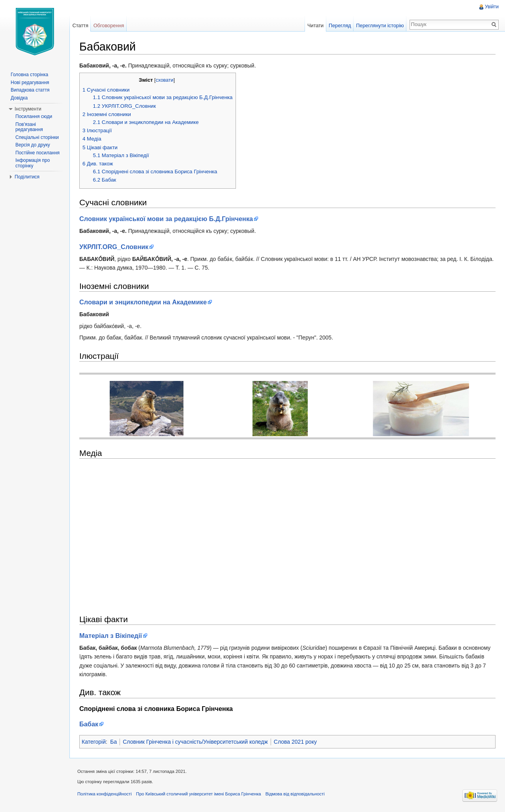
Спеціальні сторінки (37, 137)
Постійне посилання (37, 153)
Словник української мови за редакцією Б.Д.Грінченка (166, 219)
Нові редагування (30, 83)
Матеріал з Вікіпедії (111, 636)
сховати (165, 80)
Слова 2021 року (295, 742)
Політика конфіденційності (105, 794)
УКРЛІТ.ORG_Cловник (114, 247)
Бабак (89, 724)
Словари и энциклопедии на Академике (143, 302)
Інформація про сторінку (33, 163)
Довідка (19, 98)
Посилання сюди (34, 116)
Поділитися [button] (27, 177)
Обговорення (109, 25)
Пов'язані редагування (29, 127)
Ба (113, 742)
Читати (315, 25)
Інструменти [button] (28, 109)
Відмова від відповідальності (295, 794)
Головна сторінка (29, 75)
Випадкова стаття (30, 90)
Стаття (80, 25)
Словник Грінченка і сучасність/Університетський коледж (195, 742)
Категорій (94, 742)
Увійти (492, 7)
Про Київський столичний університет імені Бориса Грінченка (199, 794)
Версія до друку (33, 145)
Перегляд (340, 25)
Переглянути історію (380, 25)
